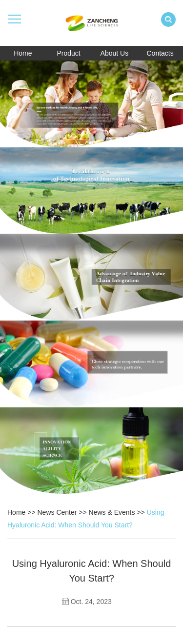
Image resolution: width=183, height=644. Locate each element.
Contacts (160, 53)
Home (23, 53)
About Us (115, 53)
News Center (57, 512)
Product (69, 53)
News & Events (112, 512)
